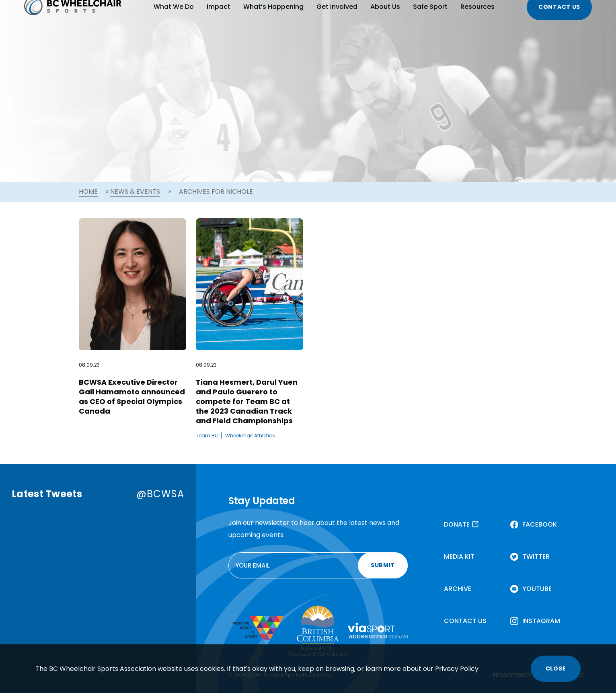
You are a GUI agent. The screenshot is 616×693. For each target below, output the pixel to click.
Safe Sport (430, 7)
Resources (477, 7)
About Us (385, 7)
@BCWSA (160, 494)
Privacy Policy (457, 669)
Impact (219, 7)
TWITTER (536, 557)
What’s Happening (273, 7)
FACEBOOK (540, 524)
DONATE (457, 524)
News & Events (135, 192)
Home (88, 192)
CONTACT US (465, 621)
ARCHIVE (458, 589)
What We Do (174, 7)
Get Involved (337, 7)
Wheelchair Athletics (250, 436)
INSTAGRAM (541, 621)
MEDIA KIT (459, 557)
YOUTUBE (537, 589)
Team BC (207, 436)
